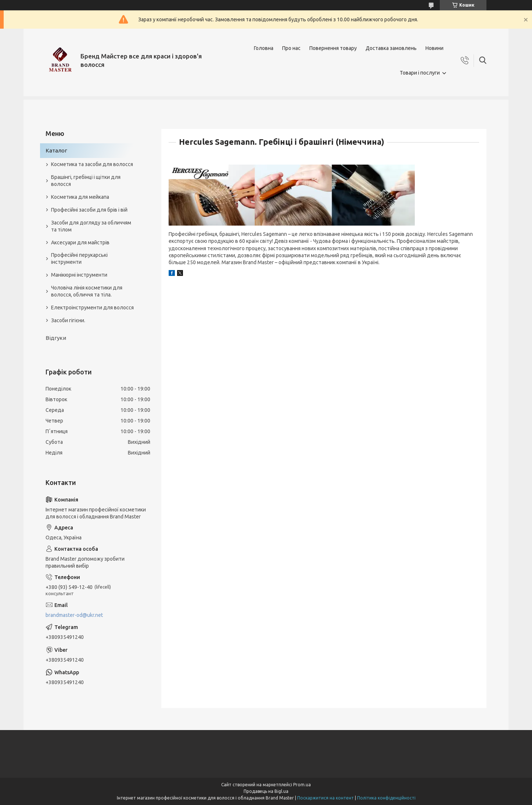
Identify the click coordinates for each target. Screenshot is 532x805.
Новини (434, 48)
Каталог (56, 150)
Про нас (291, 48)
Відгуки (56, 338)
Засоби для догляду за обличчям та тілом (91, 226)
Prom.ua (302, 785)
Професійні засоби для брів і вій (89, 210)
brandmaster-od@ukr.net (74, 615)
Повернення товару (333, 48)
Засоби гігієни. (68, 320)
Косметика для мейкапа (80, 197)
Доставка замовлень (391, 48)
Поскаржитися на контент (326, 798)
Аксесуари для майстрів (80, 242)
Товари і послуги (420, 73)
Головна (264, 48)
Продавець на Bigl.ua (266, 791)
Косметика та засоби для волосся (92, 164)
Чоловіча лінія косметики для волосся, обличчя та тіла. (87, 291)
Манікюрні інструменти (79, 275)
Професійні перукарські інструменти (79, 258)
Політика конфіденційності (386, 798)
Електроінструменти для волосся (92, 308)
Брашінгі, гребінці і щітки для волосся (86, 181)
